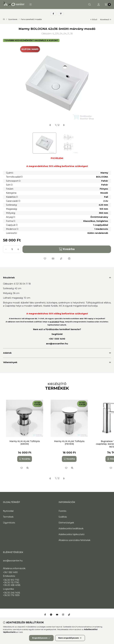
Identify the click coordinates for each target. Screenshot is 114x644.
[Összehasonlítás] (61, 259)
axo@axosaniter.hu (57, 344)
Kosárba (67, 249)
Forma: (11, 221)
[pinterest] (61, 14)
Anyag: (11, 217)
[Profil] (99, 4)
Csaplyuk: (12, 225)
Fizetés (62, 511)
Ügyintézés (9, 523)
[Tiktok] (69, 615)
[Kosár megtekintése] (108, 4)
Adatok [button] (7, 353)
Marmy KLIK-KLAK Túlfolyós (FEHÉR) (69, 443)
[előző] (50, 125)
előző (94, 19)
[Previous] (4, 143)
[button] (31, 4)
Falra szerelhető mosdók (31, 19)
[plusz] (18, 249)
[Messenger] (51, 615)
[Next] (110, 143)
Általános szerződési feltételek (74, 540)
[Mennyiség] (12, 249)
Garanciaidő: (13, 201)
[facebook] (53, 14)
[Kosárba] (25, 459)
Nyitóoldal (8, 511)
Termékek (8, 517)
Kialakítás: (12, 197)
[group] (57, 435)
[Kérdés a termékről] (69, 259)
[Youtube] (57, 615)
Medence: (12, 229)
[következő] (64, 125)
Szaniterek (13, 19)
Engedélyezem (41, 638)
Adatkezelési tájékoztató (72, 534)
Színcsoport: (13, 181)
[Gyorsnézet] (28, 468)
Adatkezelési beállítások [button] (71, 529)
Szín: (9, 185)
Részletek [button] (9, 278)
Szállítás (63, 517)
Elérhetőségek (66, 523)
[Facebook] (45, 615)
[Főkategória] (4, 19)
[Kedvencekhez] (45, 259)
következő (106, 19)
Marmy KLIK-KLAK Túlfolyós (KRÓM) (25, 443)
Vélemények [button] (10, 362)
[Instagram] (63, 615)
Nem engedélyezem (70, 638)
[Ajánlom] (53, 259)
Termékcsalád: (14, 177)
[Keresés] (90, 4)
